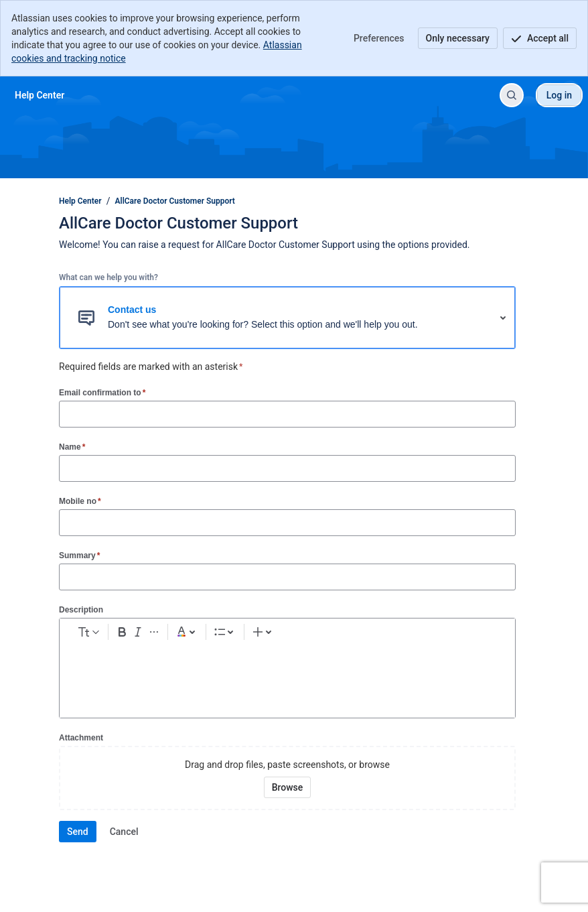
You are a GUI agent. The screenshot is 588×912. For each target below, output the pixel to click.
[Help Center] (40, 95)
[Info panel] (448, 635)
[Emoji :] (384, 635)
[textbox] (287, 675)
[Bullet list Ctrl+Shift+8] (287, 635)
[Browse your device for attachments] (288, 787)
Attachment (81, 738)
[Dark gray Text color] (254, 635)
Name (72, 447)
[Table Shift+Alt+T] (405, 635)
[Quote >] (469, 635)
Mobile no (80, 501)
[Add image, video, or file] (362, 635)
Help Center (80, 201)
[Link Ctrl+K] (341, 635)
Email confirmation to (102, 392)
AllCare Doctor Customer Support (175, 201)
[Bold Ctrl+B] (178, 635)
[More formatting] (221, 635)
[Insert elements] (497, 635)
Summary (79, 555)
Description (81, 610)
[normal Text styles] (115, 635)
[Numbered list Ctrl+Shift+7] (308, 635)
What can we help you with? (108, 277)
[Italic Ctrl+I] (200, 635)
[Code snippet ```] (427, 635)
